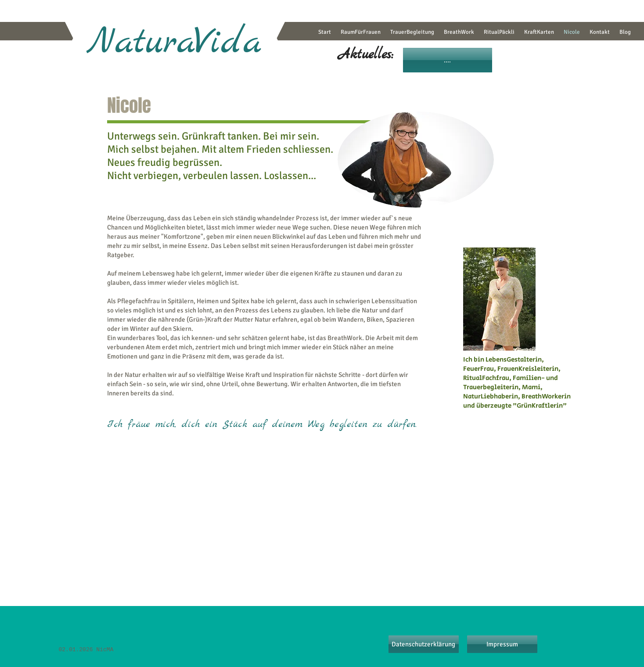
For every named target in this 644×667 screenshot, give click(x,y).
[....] (448, 60)
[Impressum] (502, 644)
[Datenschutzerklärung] (424, 644)
